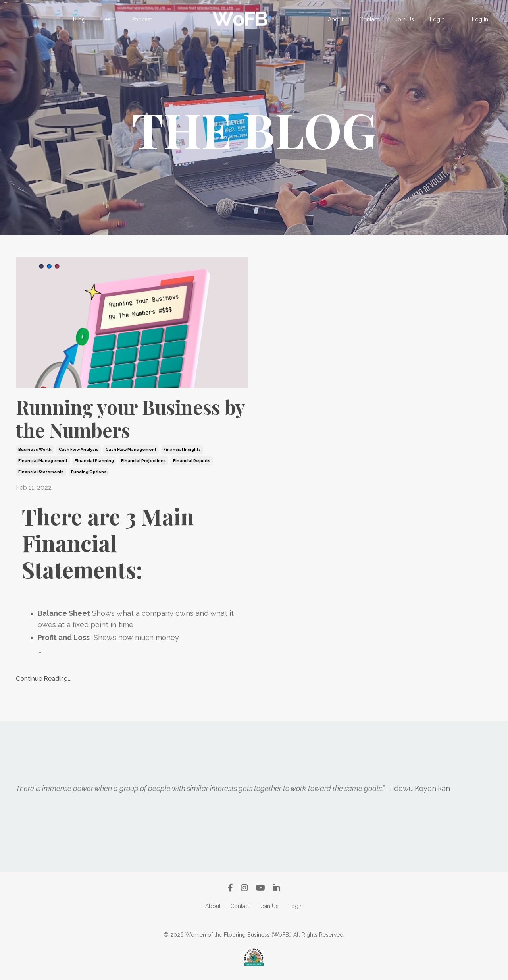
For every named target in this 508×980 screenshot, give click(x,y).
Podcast (142, 19)
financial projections (143, 461)
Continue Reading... (44, 679)
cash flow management (131, 449)
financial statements (41, 472)
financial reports (192, 461)
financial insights (182, 449)
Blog (79, 19)
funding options (89, 472)
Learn (108, 19)
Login (437, 19)
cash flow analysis (79, 449)
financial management (43, 461)
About (336, 19)
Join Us (404, 19)
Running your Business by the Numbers (130, 418)
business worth (35, 449)
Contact (369, 19)
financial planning (94, 461)
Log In (480, 19)
